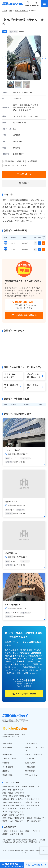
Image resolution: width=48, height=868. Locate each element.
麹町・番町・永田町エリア (13, 790)
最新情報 (6, 763)
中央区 (14, 831)
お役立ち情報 (30, 763)
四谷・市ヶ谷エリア (10, 809)
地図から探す (8, 747)
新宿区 (28, 831)
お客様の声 (30, 759)
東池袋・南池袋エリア (36, 818)
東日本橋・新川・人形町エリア (14, 799)
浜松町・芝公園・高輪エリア (13, 805)
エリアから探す (31, 743)
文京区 (20, 834)
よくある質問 (8, 767)
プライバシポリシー (33, 775)
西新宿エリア (25, 809)
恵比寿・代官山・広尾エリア (13, 815)
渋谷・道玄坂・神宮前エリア (13, 818)
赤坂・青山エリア (34, 805)
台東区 (13, 834)
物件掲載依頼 (30, 771)
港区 (11, 11)
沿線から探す (8, 743)
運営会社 (6, 771)
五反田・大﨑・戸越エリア (13, 821)
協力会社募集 (8, 775)
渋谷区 (36, 831)
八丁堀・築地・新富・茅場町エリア (16, 796)
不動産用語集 (30, 767)
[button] (44, 58)
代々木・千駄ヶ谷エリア (12, 812)
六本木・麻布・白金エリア (13, 802)
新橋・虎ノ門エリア (22, 11)
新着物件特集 (8, 754)
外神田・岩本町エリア (31, 787)
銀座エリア (33, 799)
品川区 (5, 834)
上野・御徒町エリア (33, 821)
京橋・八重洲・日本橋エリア (13, 793)
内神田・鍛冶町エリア (11, 787)
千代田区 (6, 831)
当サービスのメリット (34, 754)
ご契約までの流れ (9, 759)
